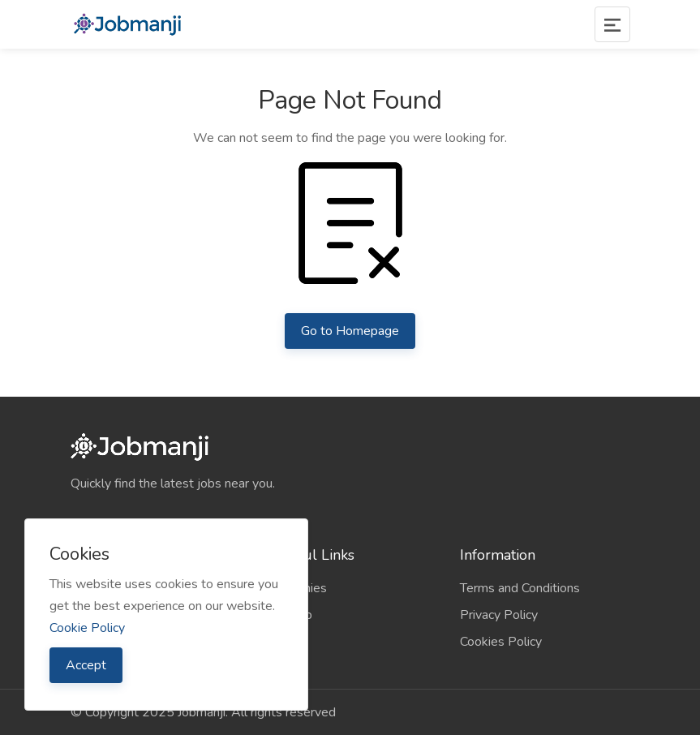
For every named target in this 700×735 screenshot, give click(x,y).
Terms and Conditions (520, 588)
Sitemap (289, 615)
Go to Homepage (350, 331)
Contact (287, 642)
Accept (86, 665)
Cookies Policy (501, 642)
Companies (296, 588)
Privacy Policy (499, 615)
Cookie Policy (87, 628)
